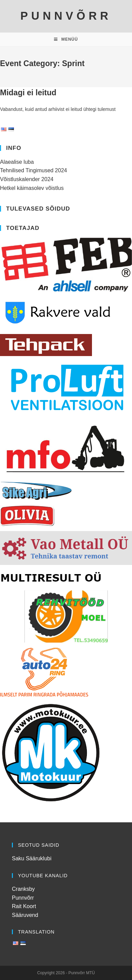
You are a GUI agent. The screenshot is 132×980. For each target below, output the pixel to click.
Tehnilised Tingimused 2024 (33, 170)
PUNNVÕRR (66, 16)
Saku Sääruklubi (32, 858)
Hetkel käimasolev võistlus (32, 188)
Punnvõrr (23, 898)
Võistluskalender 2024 (27, 179)
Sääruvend (25, 915)
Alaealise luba (17, 162)
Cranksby (23, 889)
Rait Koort (24, 906)
